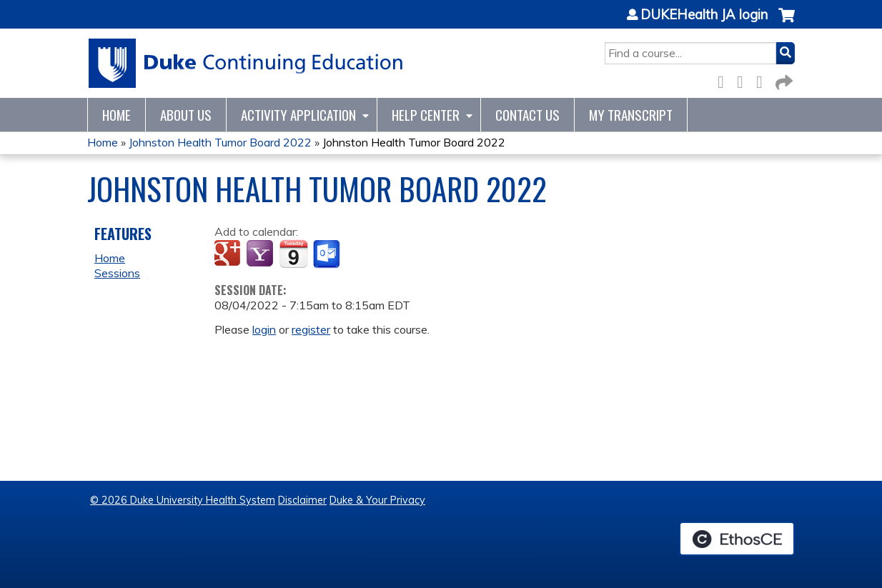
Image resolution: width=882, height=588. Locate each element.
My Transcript (631, 115)
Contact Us (527, 115)
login (264, 329)
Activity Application (298, 115)
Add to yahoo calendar (261, 254)
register (311, 329)
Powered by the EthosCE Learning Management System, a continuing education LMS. (737, 539)
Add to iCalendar (293, 254)
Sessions (117, 273)
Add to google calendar (229, 254)
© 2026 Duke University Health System (183, 500)
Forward (783, 80)
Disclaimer (302, 500)
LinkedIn (763, 80)
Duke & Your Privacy (377, 500)
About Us (186, 115)
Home (117, 115)
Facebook (725, 80)
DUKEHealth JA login (704, 15)
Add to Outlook (328, 254)
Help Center (426, 115)
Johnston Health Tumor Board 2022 (220, 142)
